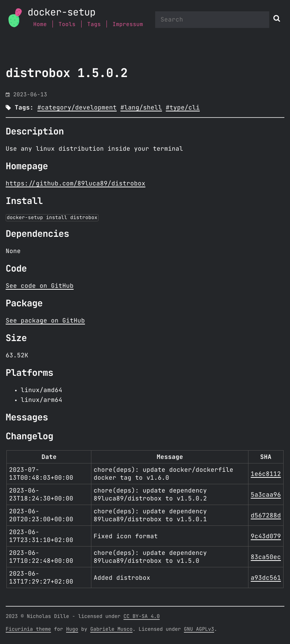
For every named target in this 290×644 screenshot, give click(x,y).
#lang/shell (141, 108)
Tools (67, 24)
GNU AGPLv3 (199, 629)
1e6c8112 (266, 474)
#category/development (77, 108)
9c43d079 (266, 536)
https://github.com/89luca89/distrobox (76, 184)
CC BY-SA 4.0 (142, 616)
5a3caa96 (266, 495)
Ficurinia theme (28, 629)
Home (40, 24)
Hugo (72, 629)
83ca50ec (266, 557)
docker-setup (62, 13)
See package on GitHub (45, 321)
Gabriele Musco (111, 629)
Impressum (128, 24)
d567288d (266, 516)
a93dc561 (266, 578)
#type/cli (183, 108)
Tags (94, 24)
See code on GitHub (40, 286)
